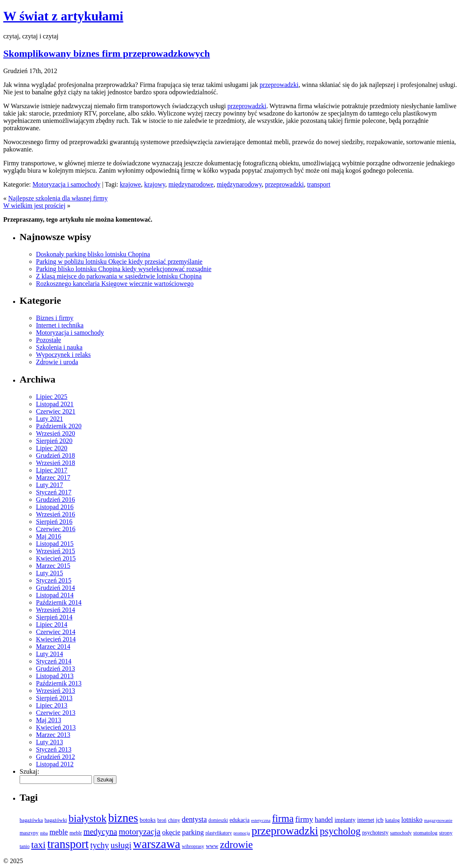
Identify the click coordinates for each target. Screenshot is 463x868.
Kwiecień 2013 (56, 727)
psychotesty (375, 833)
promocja (242, 833)
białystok (88, 818)
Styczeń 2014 (54, 661)
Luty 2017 (49, 485)
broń (162, 820)
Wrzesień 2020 (56, 433)
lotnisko (412, 820)
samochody (401, 833)
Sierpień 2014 (54, 617)
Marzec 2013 (53, 735)
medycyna (100, 832)
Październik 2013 (59, 683)
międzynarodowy (239, 184)
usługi (121, 845)
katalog (392, 820)
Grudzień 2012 (56, 757)
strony (446, 833)
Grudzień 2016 (56, 500)
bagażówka (31, 820)
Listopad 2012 (55, 764)
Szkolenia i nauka (59, 347)
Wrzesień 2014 (56, 610)
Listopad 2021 (55, 404)
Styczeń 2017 (54, 492)
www (212, 846)
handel (324, 820)
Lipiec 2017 (52, 470)
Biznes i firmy (55, 318)
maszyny (29, 833)
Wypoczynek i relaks (63, 355)
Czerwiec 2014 (56, 632)
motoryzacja (140, 832)
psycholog (340, 831)
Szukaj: (29, 771)
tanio (25, 846)
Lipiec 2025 (52, 397)
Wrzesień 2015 (56, 551)
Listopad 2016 (55, 507)
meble (59, 832)
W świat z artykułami (63, 16)
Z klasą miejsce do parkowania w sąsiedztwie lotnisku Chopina (119, 276)
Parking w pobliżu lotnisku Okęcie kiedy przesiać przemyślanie (119, 262)
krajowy (155, 184)
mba (44, 833)
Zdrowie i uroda (57, 362)
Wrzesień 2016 (56, 514)
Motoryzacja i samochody (67, 184)
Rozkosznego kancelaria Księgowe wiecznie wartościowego (115, 284)
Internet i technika (60, 325)
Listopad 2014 (55, 595)
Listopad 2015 (55, 544)
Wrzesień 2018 (56, 463)
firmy (304, 819)
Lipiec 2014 (52, 624)
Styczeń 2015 (54, 580)
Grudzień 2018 (56, 455)
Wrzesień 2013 (56, 691)
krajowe (130, 184)
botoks (148, 820)
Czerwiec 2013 (56, 713)
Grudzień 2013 (56, 669)
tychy (100, 845)
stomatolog (425, 833)
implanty (345, 820)
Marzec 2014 (53, 647)
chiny (174, 820)
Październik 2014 (59, 602)
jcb (380, 820)
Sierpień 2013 (54, 698)
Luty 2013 (49, 742)
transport (319, 184)
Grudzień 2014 (56, 588)
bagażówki (56, 820)
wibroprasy (193, 846)
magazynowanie (438, 820)
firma (283, 818)
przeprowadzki (279, 85)
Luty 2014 (49, 654)
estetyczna (261, 820)
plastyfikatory (219, 833)
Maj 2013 (49, 720)
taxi (38, 845)
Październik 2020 (59, 426)
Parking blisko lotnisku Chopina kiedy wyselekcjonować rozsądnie (124, 269)
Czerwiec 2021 (56, 411)
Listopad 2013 (55, 676)
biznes (123, 818)
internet (366, 820)
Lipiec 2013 (52, 705)
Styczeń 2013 (54, 749)
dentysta (194, 819)
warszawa (157, 844)
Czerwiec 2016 (56, 529)
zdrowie (236, 845)
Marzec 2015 (53, 566)
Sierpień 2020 (54, 441)
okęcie (171, 832)
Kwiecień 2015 (56, 558)
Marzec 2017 (53, 477)
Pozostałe (48, 340)
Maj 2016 (49, 536)
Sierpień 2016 (54, 522)
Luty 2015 (49, 573)
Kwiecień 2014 (56, 639)
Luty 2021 (49, 419)
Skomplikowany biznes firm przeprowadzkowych (107, 53)
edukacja (240, 820)
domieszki (218, 820)
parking (193, 832)
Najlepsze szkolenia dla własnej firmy (58, 198)
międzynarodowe (191, 184)
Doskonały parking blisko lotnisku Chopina (93, 254)
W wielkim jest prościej (34, 206)
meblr (76, 833)
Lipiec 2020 (52, 448)
